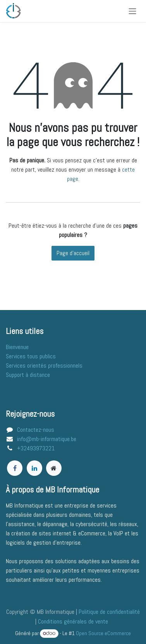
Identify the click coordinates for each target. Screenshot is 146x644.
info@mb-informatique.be (47, 439)
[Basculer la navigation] (132, 11)
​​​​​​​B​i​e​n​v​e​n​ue (17, 347)
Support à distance (28, 375)
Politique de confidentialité (109, 612)
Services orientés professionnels (44, 365)
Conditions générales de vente (73, 621)
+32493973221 (36, 448)
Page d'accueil (73, 253)
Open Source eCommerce (103, 633)
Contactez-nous (36, 430)
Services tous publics (31, 356)
